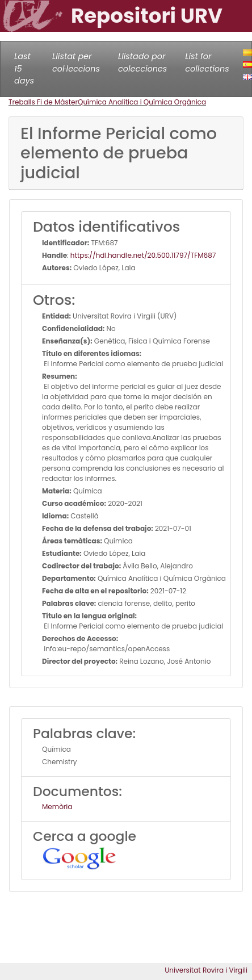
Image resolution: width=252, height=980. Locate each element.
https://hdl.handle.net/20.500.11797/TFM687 (143, 255)
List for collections (207, 62)
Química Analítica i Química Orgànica (142, 102)
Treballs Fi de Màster (43, 102)
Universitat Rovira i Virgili (206, 970)
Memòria (57, 807)
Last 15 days (24, 68)
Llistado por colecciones (142, 62)
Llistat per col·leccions (76, 62)
